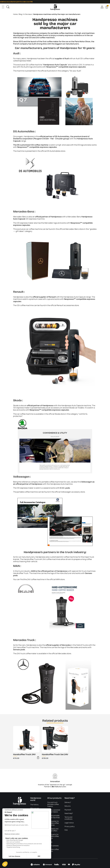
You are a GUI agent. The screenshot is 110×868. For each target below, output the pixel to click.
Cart (108, 6)
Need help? (69, 813)
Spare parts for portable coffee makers (53, 836)
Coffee (50, 842)
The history (34, 805)
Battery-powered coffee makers (54, 811)
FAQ (66, 830)
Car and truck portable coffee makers (53, 804)
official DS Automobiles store (53, 151)
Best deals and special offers (53, 830)
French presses (53, 846)
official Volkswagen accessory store (70, 492)
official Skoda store (57, 414)
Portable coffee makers (53, 850)
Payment (68, 810)
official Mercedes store (61, 653)
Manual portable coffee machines (53, 817)
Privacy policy (70, 826)
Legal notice (69, 823)
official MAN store (57, 579)
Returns (67, 806)
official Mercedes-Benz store (71, 229)
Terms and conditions (68, 818)
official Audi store (48, 71)
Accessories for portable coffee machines (53, 823)
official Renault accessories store (65, 305)
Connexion (102, 7)
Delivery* (68, 802)
